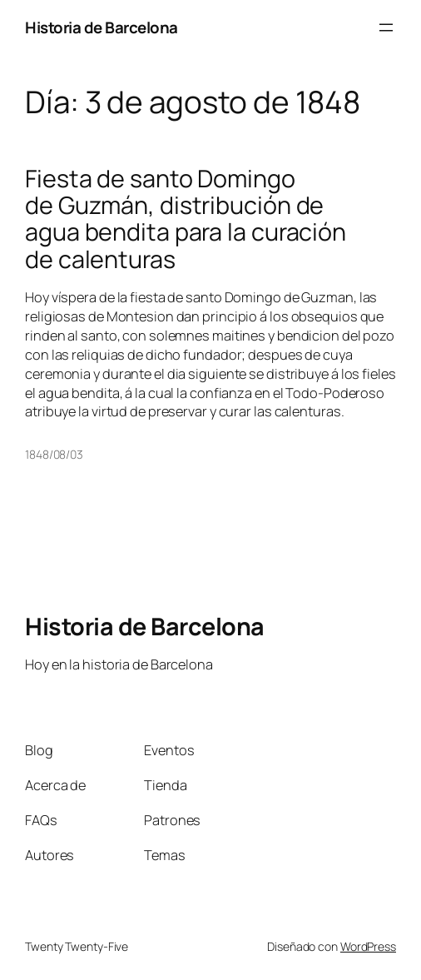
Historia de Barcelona (102, 27)
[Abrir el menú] (386, 27)
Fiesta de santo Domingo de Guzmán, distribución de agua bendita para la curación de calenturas (186, 219)
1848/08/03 (54, 454)
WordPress (368, 946)
